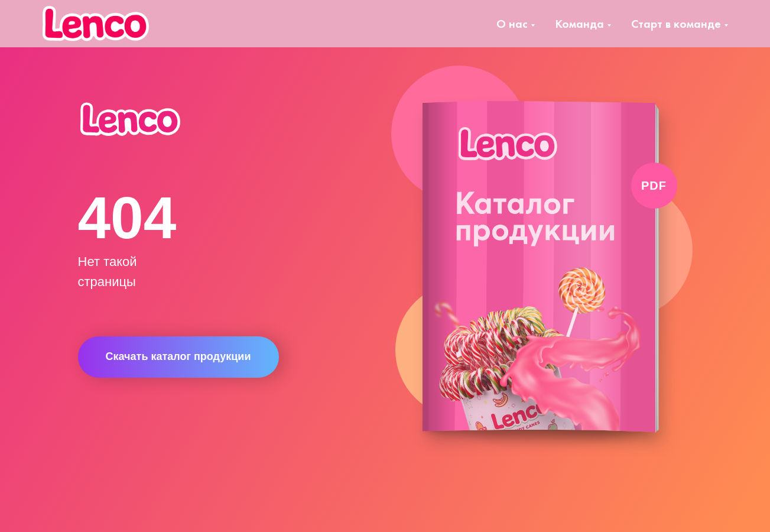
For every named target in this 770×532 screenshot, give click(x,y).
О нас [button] (512, 24)
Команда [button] (579, 24)
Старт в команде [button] (676, 24)
